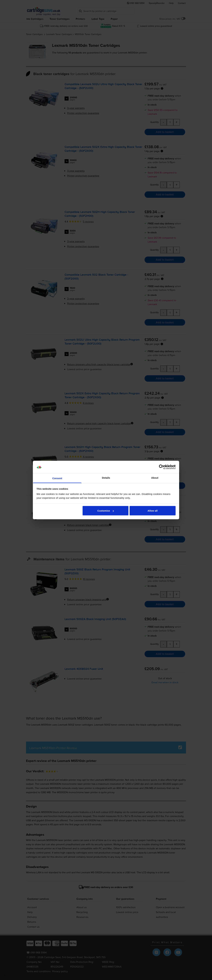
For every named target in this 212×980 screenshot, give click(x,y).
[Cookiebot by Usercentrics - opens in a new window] (161, 467)
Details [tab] (106, 478)
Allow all (153, 511)
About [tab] (155, 478)
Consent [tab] (57, 478)
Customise (106, 511)
